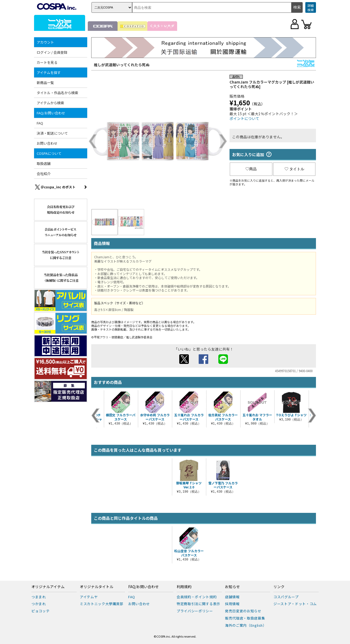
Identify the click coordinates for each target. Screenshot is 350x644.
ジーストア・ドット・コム (295, 604)
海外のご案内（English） (246, 625)
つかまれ (39, 604)
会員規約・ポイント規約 (197, 597)
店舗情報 (232, 597)
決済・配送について (52, 133)
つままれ (39, 597)
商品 (251, 169)
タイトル (294, 169)
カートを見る (47, 62)
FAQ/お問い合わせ (51, 113)
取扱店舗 (44, 163)
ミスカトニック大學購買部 (102, 604)
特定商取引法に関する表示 (198, 604)
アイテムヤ (89, 597)
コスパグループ (286, 597)
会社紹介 (44, 174)
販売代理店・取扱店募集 (245, 618)
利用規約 (184, 587)
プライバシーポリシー (195, 611)
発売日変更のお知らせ (243, 611)
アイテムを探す (49, 72)
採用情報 (232, 604)
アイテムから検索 (50, 103)
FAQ (40, 123)
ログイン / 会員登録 (52, 52)
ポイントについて (244, 118)
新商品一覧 (45, 83)
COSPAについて (49, 153)
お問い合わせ (47, 143)
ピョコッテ (40, 611)
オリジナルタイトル (97, 587)
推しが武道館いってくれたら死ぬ (122, 65)
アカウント (45, 42)
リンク (279, 587)
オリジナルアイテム (48, 587)
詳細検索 (311, 8)
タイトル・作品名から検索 (57, 93)
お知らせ (232, 587)
